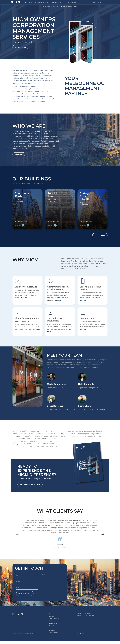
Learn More (19, 154)
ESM (67, 2)
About (94, 2)
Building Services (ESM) (55, 623)
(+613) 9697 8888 (86, 614)
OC (44, 6)
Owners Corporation (43, 2)
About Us (51, 628)
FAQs (76, 6)
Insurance (73, 2)
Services (63, 6)
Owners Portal (20, 47)
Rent (26, 2)
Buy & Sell (32, 2)
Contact (100, 2)
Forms (70, 6)
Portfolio (56, 6)
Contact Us (52, 630)
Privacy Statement (54, 633)
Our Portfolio (100, 235)
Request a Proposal (30, 484)
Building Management (58, 2)
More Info (20, 225)
